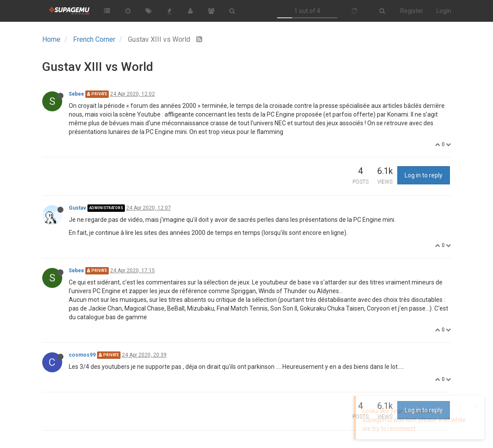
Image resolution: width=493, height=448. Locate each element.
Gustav (77, 208)
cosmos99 (82, 355)
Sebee (76, 94)
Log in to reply (424, 175)
